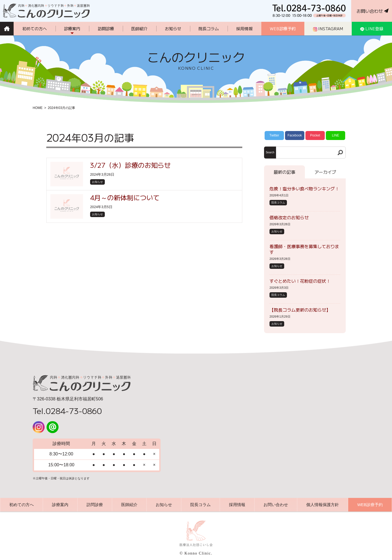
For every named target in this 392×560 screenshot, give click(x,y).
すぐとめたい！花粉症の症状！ (300, 281)
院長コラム (278, 203)
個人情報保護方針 (323, 505)
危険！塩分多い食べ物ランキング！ (304, 188)
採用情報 (237, 505)
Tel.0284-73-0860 (67, 411)
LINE (336, 135)
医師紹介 (129, 505)
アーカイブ (325, 172)
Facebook (295, 135)
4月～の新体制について (125, 197)
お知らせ (97, 182)
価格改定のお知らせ (289, 217)
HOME (38, 108)
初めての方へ (22, 505)
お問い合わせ (276, 505)
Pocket (315, 135)
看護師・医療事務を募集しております (304, 249)
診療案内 (60, 505)
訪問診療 (95, 505)
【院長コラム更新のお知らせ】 (300, 310)
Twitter (274, 135)
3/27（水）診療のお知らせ (130, 165)
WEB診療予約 (370, 505)
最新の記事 (284, 172)
